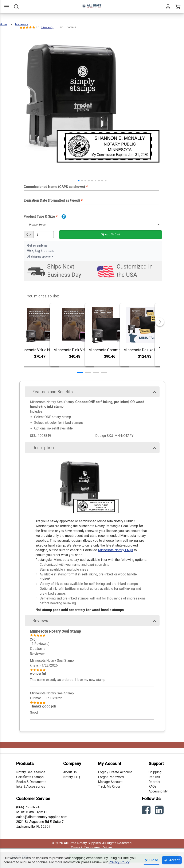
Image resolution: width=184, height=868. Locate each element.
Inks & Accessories (31, 786)
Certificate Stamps (30, 777)
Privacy (108, 848)
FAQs (153, 786)
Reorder (154, 782)
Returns (154, 777)
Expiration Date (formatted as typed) (53, 200)
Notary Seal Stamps (31, 772)
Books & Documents (31, 782)
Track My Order (109, 786)
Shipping (155, 772)
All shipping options (40, 257)
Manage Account (110, 782)
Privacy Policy (119, 862)
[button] (79, 181)
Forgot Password (111, 777)
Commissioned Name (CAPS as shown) (55, 187)
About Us (70, 772)
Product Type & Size (40, 217)
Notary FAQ (72, 777)
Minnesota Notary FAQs (116, 550)
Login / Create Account (115, 772)
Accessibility (158, 791)
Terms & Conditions (85, 848)
